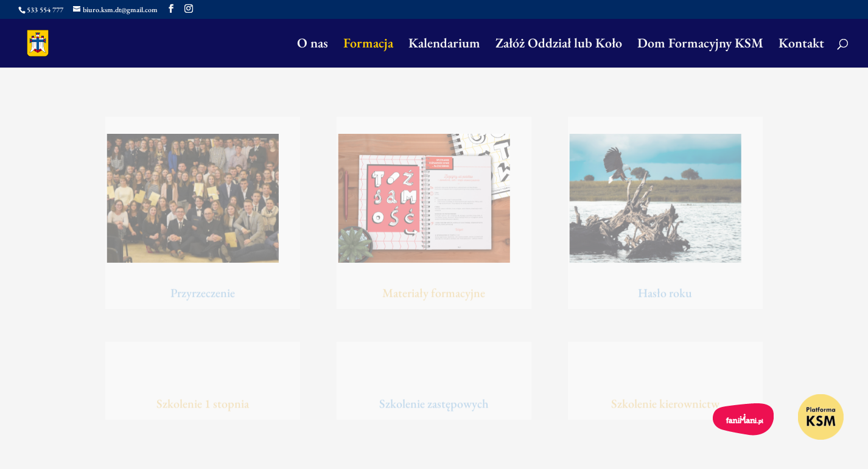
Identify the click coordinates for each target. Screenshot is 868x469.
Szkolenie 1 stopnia (203, 404)
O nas (313, 45)
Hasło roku (665, 293)
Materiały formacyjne (434, 293)
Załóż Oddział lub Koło (559, 45)
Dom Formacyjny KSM (700, 45)
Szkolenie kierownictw (665, 404)
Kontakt (801, 45)
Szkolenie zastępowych (434, 404)
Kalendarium (444, 45)
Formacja (368, 45)
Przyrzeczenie (203, 293)
